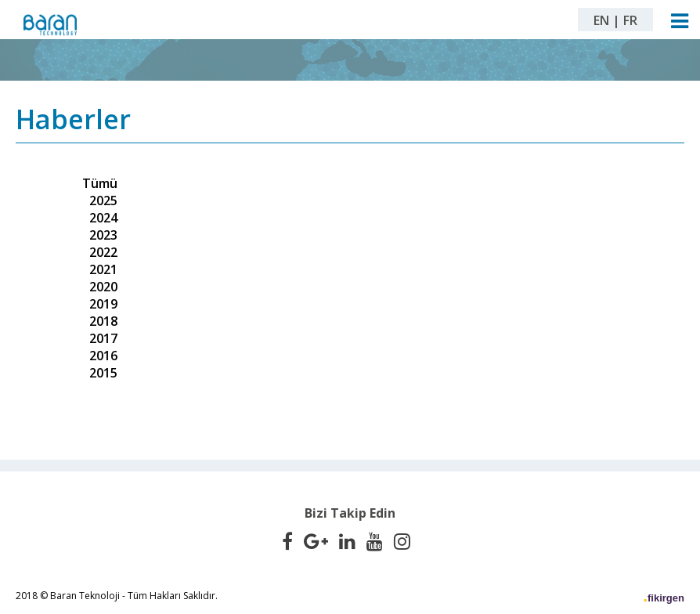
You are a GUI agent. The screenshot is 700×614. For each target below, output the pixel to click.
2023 (103, 235)
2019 (103, 304)
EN (601, 20)
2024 (103, 218)
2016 (103, 356)
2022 (103, 252)
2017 (103, 338)
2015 (103, 373)
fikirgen (666, 598)
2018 (103, 321)
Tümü (100, 183)
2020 (103, 287)
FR (630, 20)
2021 (103, 269)
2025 (103, 200)
